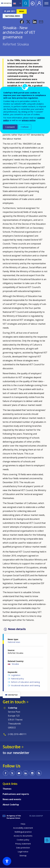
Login (33, 3)
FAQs (23, 824)
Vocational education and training (25, 685)
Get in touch (14, 702)
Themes (7, 789)
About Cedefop (11, 805)
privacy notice (29, 120)
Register (39, 3)
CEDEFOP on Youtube (19, 773)
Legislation (16, 675)
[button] (22, 22)
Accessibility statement (23, 828)
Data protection (23, 848)
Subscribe (12, 747)
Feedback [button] (47, 840)
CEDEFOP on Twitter (12, 773)
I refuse (25, 127)
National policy (17, 679)
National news (14, 642)
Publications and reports (16, 794)
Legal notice (23, 852)
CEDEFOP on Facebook (6, 773)
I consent (10, 127)
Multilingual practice (23, 832)
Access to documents (23, 836)
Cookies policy (23, 840)
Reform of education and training (25, 682)
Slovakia (15, 664)
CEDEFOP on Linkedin (26, 773)
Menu (46, 3)
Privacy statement (23, 844)
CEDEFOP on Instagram (32, 773)
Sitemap (23, 856)
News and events (12, 799)
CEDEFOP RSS (39, 773)
